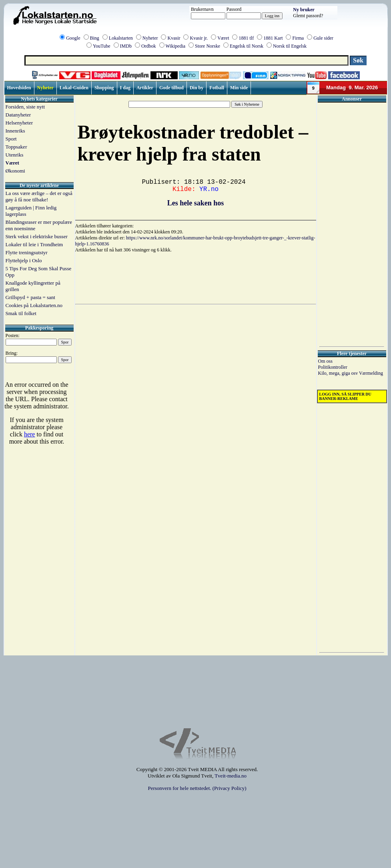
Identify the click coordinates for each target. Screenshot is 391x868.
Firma (298, 38)
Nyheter (150, 38)
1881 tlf (246, 38)
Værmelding (371, 373)
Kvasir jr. (199, 38)
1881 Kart (273, 38)
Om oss (325, 361)
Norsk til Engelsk (290, 46)
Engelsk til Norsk (247, 46)
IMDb (126, 46)
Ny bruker (304, 10)
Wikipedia (176, 46)
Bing (95, 38)
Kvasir (174, 38)
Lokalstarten (121, 38)
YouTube (102, 46)
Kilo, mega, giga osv (339, 373)
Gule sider (323, 38)
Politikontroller (333, 367)
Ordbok (149, 46)
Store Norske (208, 46)
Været (223, 38)
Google (73, 38)
